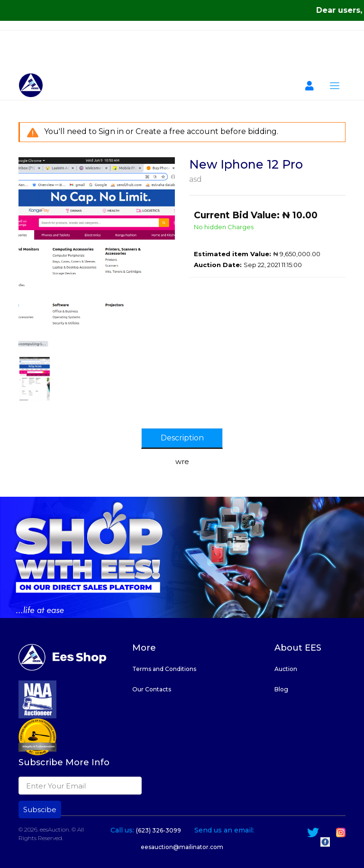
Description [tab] (182, 438)
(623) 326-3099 (159, 830)
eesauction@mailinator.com (182, 847)
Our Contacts (152, 689)
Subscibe (40, 810)
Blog (281, 689)
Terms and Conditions (164, 669)
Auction (286, 669)
